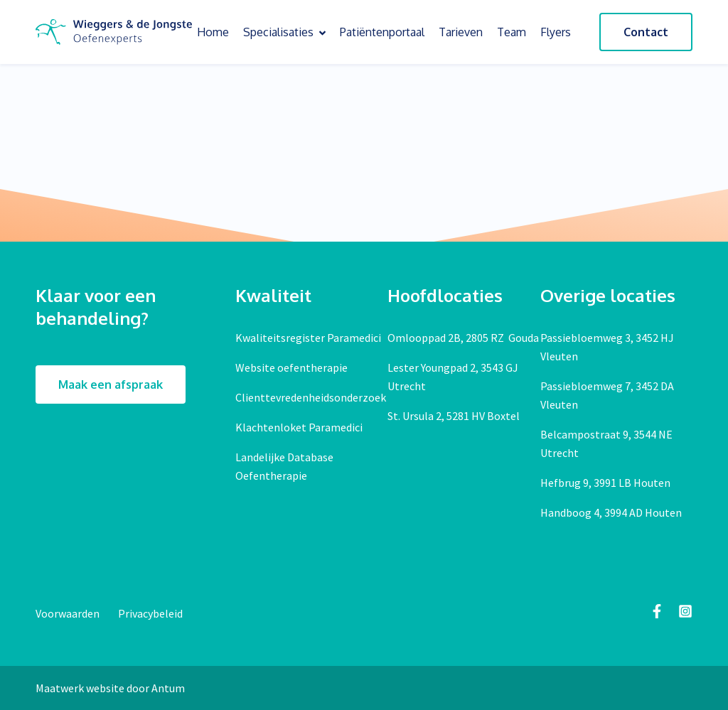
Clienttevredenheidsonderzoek (311, 397)
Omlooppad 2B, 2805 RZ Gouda (463, 338)
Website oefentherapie (291, 367)
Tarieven (461, 32)
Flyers (556, 32)
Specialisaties (284, 32)
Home (213, 32)
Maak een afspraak (111, 385)
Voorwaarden (69, 613)
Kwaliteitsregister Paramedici (308, 338)
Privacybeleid (150, 613)
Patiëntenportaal (382, 32)
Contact (646, 32)
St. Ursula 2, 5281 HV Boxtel (454, 416)
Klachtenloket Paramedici (299, 427)
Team (512, 32)
